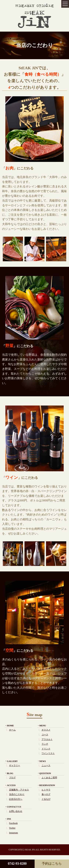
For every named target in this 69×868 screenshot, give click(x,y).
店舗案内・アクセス (19, 790)
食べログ (46, 794)
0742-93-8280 (17, 864)
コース (45, 735)
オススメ (46, 730)
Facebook (13, 823)
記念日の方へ (16, 799)
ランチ (45, 744)
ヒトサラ (46, 790)
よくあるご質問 (49, 778)
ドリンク (46, 749)
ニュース (46, 765)
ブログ (12, 778)
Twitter (12, 828)
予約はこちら (52, 864)
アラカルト (47, 739)
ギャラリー (15, 765)
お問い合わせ (16, 811)
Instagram (13, 833)
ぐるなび (46, 799)
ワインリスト (48, 753)
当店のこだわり (17, 794)
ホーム (12, 730)
